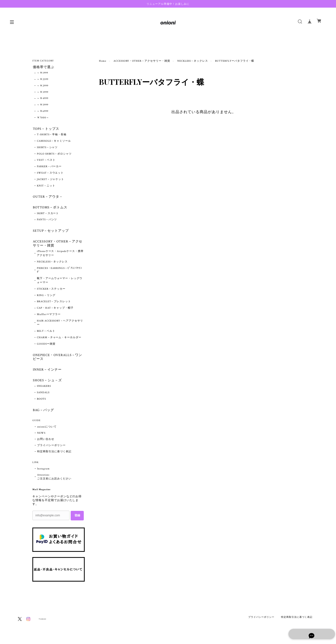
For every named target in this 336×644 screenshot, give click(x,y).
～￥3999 (43, 93)
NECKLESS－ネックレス (193, 61)
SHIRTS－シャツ (47, 148)
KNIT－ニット (46, 187)
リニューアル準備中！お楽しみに (168, 4)
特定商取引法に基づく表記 (54, 457)
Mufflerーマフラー (49, 317)
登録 (77, 521)
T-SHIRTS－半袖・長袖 (52, 136)
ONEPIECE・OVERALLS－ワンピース (57, 360)
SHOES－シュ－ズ (47, 385)
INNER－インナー (47, 374)
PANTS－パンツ (47, 222)
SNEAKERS (44, 391)
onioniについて (47, 432)
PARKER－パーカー (49, 168)
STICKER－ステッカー (51, 292)
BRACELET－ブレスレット (54, 305)
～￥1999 (42, 74)
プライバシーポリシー (51, 451)
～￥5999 (43, 106)
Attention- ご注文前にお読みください (54, 482)
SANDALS (43, 397)
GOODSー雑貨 (46, 347)
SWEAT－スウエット (50, 174)
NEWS (41, 438)
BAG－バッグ (43, 415)
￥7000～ (43, 118)
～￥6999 (43, 112)
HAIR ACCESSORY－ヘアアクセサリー (60, 326)
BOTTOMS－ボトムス (50, 209)
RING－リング (46, 298)
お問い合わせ (46, 444)
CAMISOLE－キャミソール (54, 142)
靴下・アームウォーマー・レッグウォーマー (60, 284)
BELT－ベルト (46, 334)
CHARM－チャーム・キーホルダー (59, 341)
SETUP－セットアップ (50, 233)
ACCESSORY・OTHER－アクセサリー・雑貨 (142, 61)
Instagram (43, 474)
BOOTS (41, 404)
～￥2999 (43, 86)
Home (103, 61)
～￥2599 (43, 80)
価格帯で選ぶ (43, 67)
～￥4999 (43, 99)
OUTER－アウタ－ (47, 198)
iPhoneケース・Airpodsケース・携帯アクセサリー (60, 256)
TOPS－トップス (46, 129)
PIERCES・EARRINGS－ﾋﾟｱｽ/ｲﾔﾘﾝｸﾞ (59, 273)
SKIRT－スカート (48, 215)
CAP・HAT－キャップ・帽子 (55, 311)
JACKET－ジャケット (51, 180)
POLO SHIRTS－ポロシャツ (54, 155)
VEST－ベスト (46, 161)
